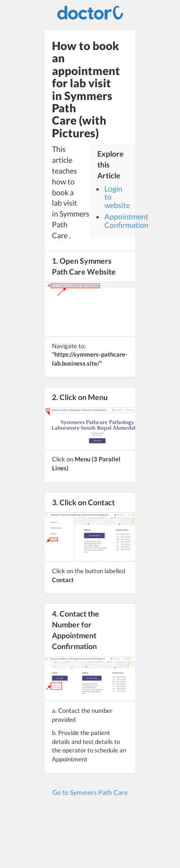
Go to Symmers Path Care (90, 792)
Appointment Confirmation (126, 221)
